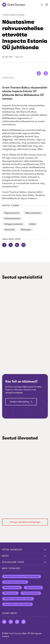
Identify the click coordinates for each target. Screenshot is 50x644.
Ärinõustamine (10, 593)
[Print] (46, 73)
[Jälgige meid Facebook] (11, 622)
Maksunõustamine (33, 213)
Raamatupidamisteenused (15, 582)
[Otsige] (42, 5)
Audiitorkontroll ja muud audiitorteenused (22, 576)
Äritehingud (26, 230)
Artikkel (32, 224)
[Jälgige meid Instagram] (23, 622)
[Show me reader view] (39, 73)
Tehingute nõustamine (14, 224)
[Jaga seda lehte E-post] (23, 245)
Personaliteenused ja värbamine (17, 604)
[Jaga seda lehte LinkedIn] (17, 245)
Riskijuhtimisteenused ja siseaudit (18, 599)
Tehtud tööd (9, 230)
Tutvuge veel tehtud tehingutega (25, 522)
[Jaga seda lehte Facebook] (4, 245)
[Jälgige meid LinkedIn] (4, 622)
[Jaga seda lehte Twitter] (11, 245)
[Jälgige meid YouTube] (17, 622)
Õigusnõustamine (12, 213)
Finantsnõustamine (12, 219)
